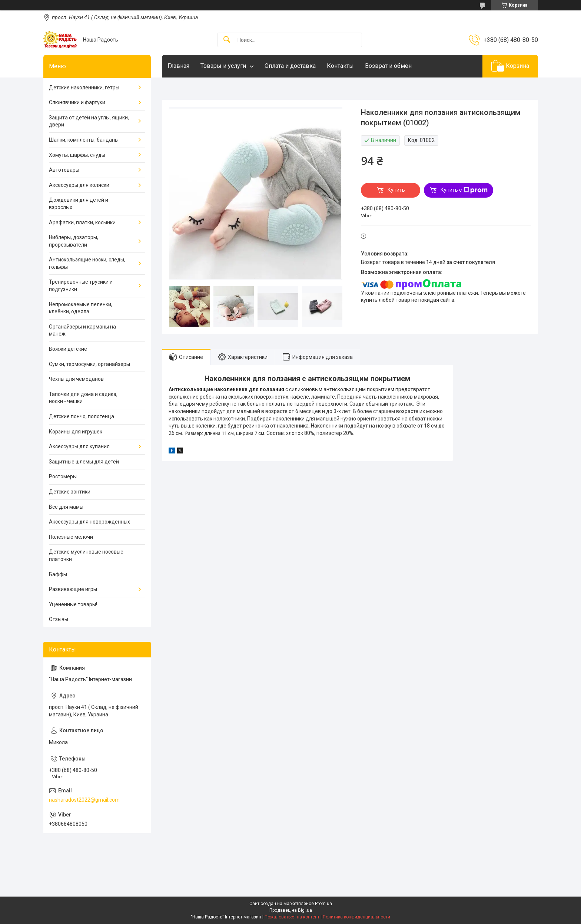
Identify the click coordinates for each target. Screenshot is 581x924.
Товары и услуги (223, 66)
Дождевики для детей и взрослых (79, 204)
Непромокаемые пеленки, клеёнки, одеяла (81, 308)
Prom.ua (323, 904)
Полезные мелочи (71, 537)
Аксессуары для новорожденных (89, 522)
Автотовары (64, 170)
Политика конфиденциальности (356, 917)
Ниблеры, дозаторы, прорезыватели (74, 241)
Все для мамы (66, 507)
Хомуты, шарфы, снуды (77, 155)
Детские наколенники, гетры (84, 88)
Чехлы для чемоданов (76, 379)
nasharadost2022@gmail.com (84, 800)
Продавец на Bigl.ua (291, 910)
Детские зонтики (70, 492)
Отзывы (59, 619)
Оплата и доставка (290, 66)
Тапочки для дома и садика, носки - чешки (83, 398)
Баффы (58, 574)
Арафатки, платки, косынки (82, 222)
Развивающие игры (73, 589)
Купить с (464, 190)
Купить (396, 190)
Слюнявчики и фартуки (77, 102)
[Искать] (227, 40)
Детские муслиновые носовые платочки (86, 555)
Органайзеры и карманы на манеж (82, 330)
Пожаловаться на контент (292, 917)
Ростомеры (63, 476)
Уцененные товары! (73, 604)
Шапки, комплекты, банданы (84, 140)
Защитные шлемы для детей (84, 462)
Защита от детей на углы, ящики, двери (89, 121)
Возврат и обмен (388, 66)
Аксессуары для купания (79, 446)
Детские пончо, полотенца (82, 416)
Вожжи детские (68, 349)
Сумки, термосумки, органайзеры (89, 364)
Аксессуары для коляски (79, 185)
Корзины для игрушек (76, 432)
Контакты (340, 66)
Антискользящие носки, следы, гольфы (87, 263)
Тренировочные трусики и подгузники (81, 286)
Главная (178, 66)
